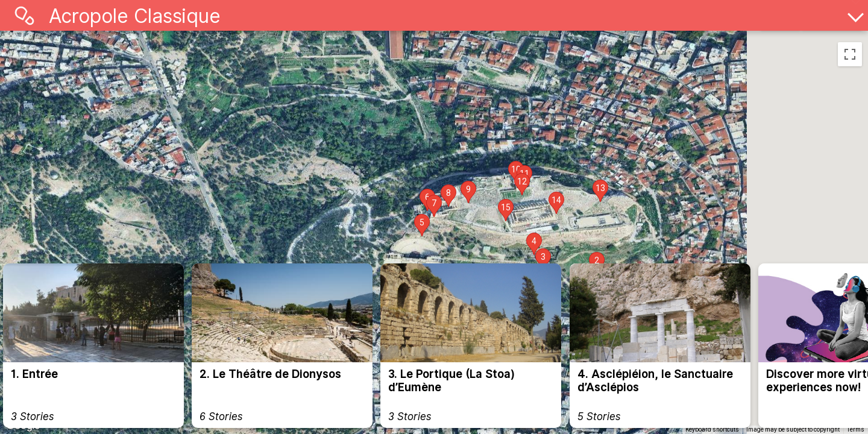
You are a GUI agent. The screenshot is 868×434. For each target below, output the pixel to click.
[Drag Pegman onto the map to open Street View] (850, 90)
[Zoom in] (850, 205)
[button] (543, 259)
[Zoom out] (850, 230)
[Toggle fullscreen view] (850, 54)
